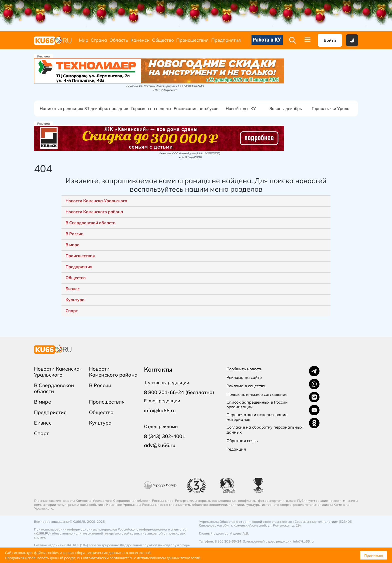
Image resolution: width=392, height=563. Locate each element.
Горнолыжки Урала (331, 108)
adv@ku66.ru (160, 445)
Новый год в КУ (241, 108)
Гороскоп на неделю (151, 108)
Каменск (140, 40)
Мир (84, 40)
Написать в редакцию (61, 108)
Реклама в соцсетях (246, 386)
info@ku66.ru (160, 410)
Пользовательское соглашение (257, 394)
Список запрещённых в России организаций (257, 405)
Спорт (72, 311)
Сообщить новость (244, 369)
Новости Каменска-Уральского (96, 201)
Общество (163, 40)
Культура (75, 300)
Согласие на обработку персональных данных (264, 430)
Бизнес (72, 289)
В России (74, 234)
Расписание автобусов (196, 108)
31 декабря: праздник (106, 108)
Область (119, 40)
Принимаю (374, 555)
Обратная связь (242, 441)
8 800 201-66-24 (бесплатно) (179, 392)
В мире (72, 245)
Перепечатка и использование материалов (257, 417)
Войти (330, 40)
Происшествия (192, 40)
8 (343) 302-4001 (165, 436)
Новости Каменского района (94, 212)
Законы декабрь (286, 108)
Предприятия (226, 40)
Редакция (236, 449)
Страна (99, 40)
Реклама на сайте (244, 377)
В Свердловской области (90, 223)
